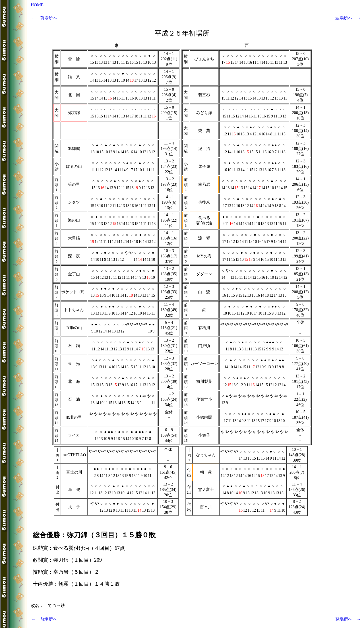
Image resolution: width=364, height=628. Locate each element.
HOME (37, 5)
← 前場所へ (44, 18)
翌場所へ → (348, 18)
